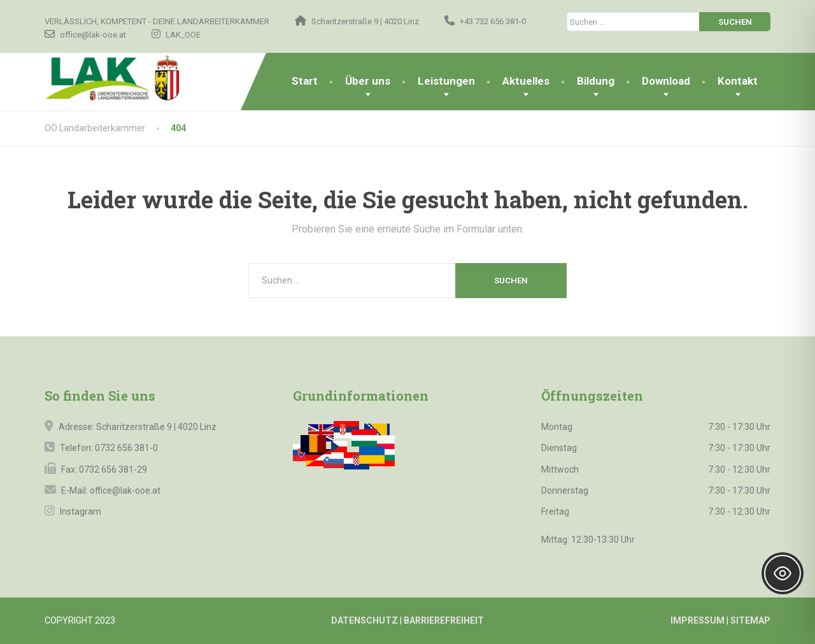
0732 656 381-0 (126, 448)
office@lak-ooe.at (124, 490)
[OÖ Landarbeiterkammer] (136, 78)
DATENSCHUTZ (365, 620)
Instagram (80, 512)
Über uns (368, 81)
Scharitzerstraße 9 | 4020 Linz (156, 427)
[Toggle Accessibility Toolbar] (783, 573)
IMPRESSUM (698, 620)
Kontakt (738, 81)
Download (666, 81)
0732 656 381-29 (113, 469)
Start (305, 81)
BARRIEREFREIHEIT (444, 620)
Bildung (596, 81)
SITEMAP (750, 620)
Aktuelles (526, 81)
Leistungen (446, 81)
